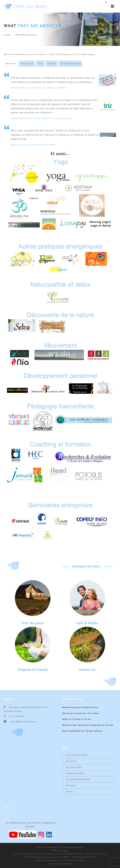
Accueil (7, 35)
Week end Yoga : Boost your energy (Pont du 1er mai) (88, 725)
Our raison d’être (74, 767)
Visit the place (33, 623)
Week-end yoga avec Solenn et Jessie (80, 707)
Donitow (68, 864)
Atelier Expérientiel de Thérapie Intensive (82, 731)
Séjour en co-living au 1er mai (77, 719)
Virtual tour (71, 761)
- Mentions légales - (60, 850)
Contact (69, 792)
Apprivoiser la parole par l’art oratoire (81, 713)
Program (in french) (33, 669)
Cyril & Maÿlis (87, 623)
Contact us (87, 669)
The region (71, 785)
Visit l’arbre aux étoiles (77, 755)
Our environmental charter (78, 779)
